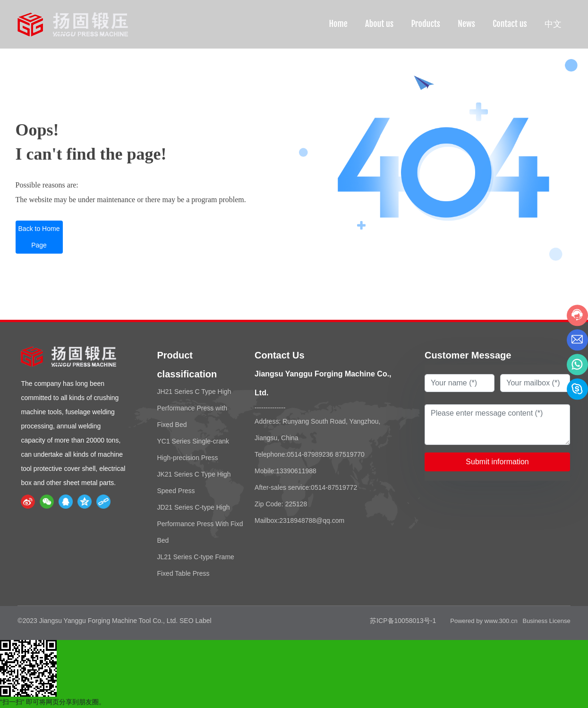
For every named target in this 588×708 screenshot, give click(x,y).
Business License (546, 621)
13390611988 (296, 471)
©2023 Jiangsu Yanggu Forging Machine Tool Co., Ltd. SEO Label (114, 621)
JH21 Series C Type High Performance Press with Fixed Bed (194, 408)
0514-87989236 (310, 454)
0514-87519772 (334, 487)
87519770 (350, 454)
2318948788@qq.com (312, 520)
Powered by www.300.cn (484, 621)
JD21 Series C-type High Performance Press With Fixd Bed (200, 524)
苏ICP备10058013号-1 (403, 621)
